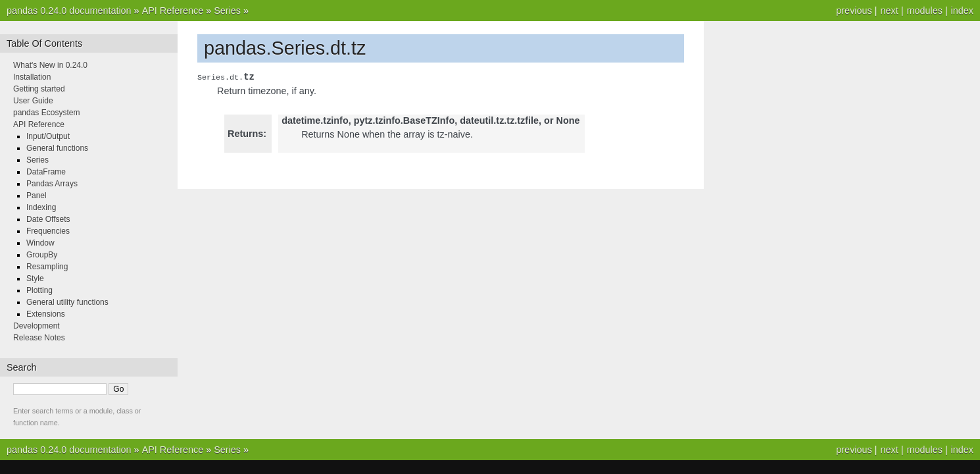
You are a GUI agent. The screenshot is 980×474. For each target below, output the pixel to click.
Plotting (39, 290)
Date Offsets (48, 219)
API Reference (173, 11)
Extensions (46, 314)
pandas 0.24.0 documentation (69, 11)
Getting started (39, 89)
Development (37, 326)
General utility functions (67, 302)
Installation (32, 77)
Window (40, 243)
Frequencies (48, 231)
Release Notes (39, 338)
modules (924, 11)
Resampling (47, 267)
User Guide (33, 101)
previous (854, 11)
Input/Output (48, 136)
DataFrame (46, 172)
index (962, 11)
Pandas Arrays (52, 184)
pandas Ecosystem (46, 113)
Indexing (41, 207)
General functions (57, 148)
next (889, 11)
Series (227, 11)
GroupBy (42, 255)
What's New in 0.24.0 (50, 65)
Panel (37, 196)
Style (35, 278)
